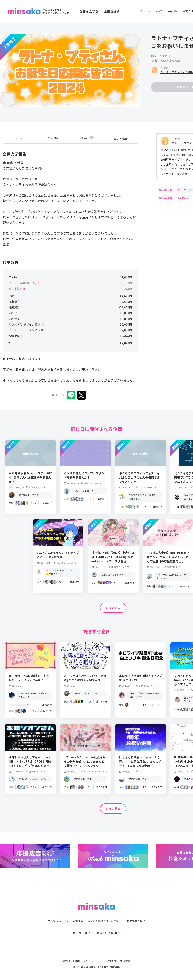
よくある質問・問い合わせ (103, 913)
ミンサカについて (152, 11)
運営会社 (67, 961)
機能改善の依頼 (138, 913)
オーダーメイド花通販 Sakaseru (97, 925)
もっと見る (113, 608)
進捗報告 (53, 138)
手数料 (172, 11)
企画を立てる (89, 11)
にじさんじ (166, 190)
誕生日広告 (166, 198)
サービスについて (56, 913)
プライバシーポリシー (93, 961)
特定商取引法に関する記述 (118, 961)
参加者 (87, 138)
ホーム (20, 138)
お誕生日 (184, 198)
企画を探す (112, 11)
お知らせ (77, 913)
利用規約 (77, 961)
